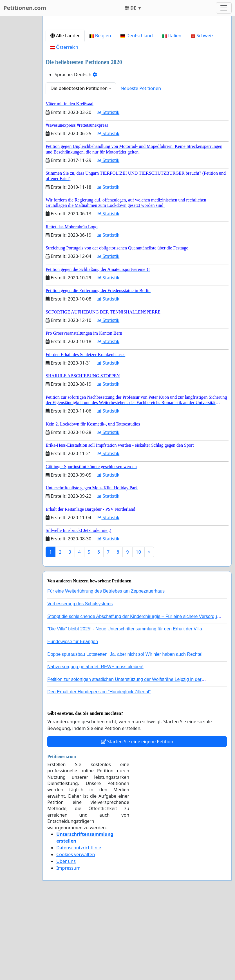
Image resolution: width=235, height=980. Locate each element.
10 (138, 631)
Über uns (66, 940)
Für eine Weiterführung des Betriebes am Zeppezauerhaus (106, 670)
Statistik (108, 191)
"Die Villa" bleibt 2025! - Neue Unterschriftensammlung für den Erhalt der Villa (125, 708)
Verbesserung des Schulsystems (80, 683)
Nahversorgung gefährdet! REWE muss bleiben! (95, 746)
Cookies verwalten (76, 933)
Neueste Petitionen (141, 167)
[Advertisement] (137, 65)
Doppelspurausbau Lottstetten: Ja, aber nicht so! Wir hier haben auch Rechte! (125, 733)
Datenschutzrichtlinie (79, 927)
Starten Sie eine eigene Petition (137, 821)
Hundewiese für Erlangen (73, 721)
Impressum (68, 947)
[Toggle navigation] (224, 8)
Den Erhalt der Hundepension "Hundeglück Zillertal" (99, 771)
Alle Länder (65, 115)
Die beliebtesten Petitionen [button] (79, 167)
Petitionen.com (25, 8)
